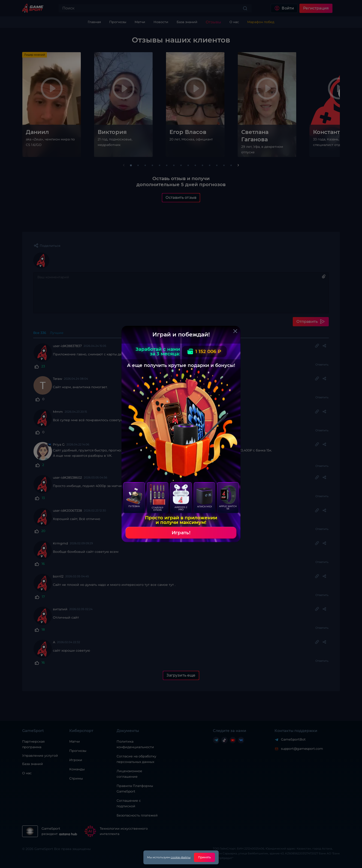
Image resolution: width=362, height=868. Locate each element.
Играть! (181, 533)
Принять (204, 857)
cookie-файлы (181, 857)
